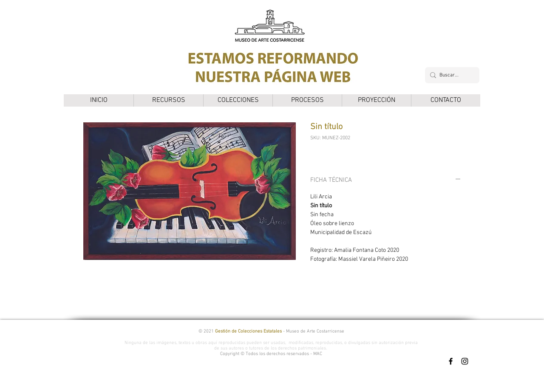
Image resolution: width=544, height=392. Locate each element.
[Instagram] (465, 361)
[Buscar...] (450, 75)
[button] (168, 100)
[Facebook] (451, 361)
